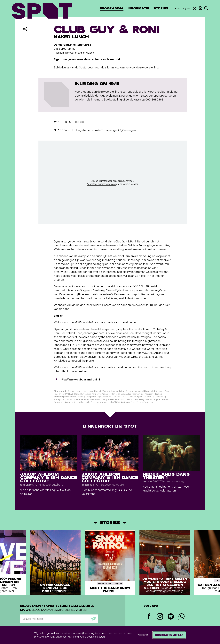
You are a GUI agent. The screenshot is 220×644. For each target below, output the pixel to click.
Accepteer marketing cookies (101, 184)
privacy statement (44, 637)
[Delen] (25, 29)
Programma (112, 8)
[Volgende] (125, 523)
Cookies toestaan (169, 635)
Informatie (138, 8)
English (186, 8)
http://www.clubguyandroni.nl (80, 379)
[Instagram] (160, 617)
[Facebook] (149, 617)
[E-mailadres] (59, 619)
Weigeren (143, 635)
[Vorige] (95, 523)
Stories (161, 8)
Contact (177, 8)
